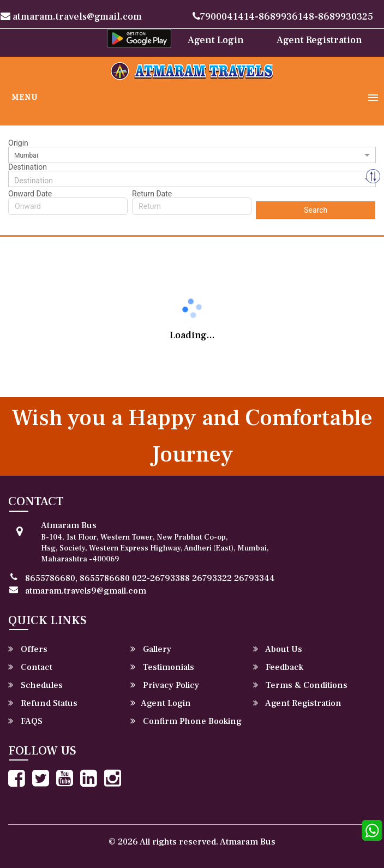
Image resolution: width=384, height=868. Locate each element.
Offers (28, 649)
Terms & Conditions (300, 685)
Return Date (152, 194)
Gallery (151, 649)
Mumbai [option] (26, 155)
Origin (18, 143)
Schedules (35, 685)
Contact (30, 667)
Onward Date (30, 194)
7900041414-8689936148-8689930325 (283, 17)
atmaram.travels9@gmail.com (86, 591)
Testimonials (162, 667)
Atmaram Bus (248, 842)
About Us (278, 649)
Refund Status (43, 703)
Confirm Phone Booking (186, 721)
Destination (28, 167)
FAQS (25, 721)
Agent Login (216, 40)
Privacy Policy (165, 685)
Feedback (278, 667)
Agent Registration (319, 40)
